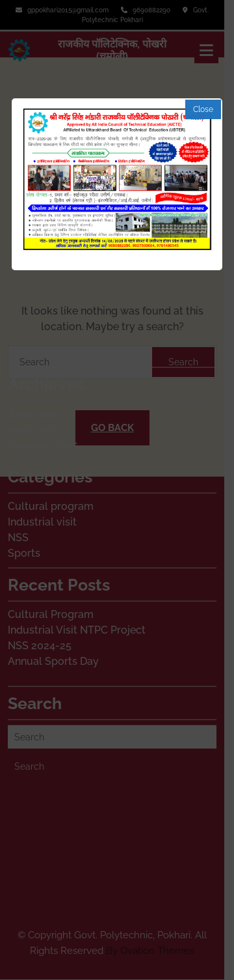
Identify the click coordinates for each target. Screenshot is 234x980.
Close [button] (203, 109)
